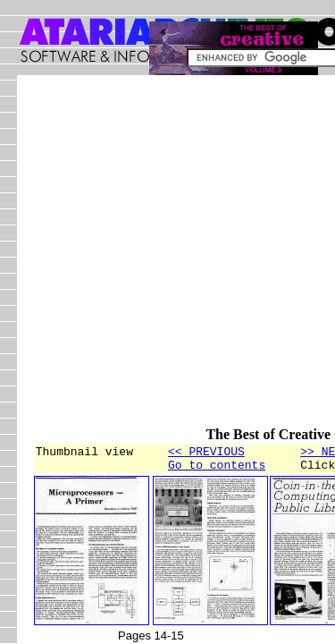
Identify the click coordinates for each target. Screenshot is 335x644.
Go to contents (217, 470)
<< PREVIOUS (206, 453)
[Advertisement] (167, 259)
